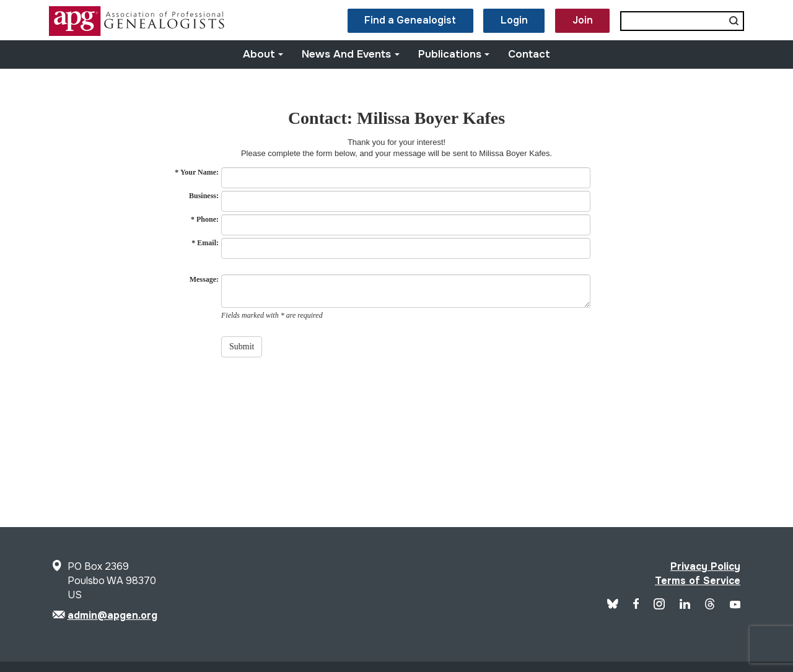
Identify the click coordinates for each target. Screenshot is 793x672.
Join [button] (583, 20)
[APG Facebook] (636, 605)
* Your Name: (197, 172)
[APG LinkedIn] (685, 605)
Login (514, 20)
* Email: (205, 243)
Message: (204, 279)
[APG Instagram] (659, 606)
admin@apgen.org (112, 615)
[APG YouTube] (735, 605)
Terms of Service (698, 581)
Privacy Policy (705, 566)
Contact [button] (529, 54)
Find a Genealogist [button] (410, 20)
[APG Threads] (710, 606)
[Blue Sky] (613, 605)
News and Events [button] (351, 54)
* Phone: (205, 219)
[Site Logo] (138, 33)
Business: (204, 196)
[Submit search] (734, 21)
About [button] (263, 54)
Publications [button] (454, 54)
